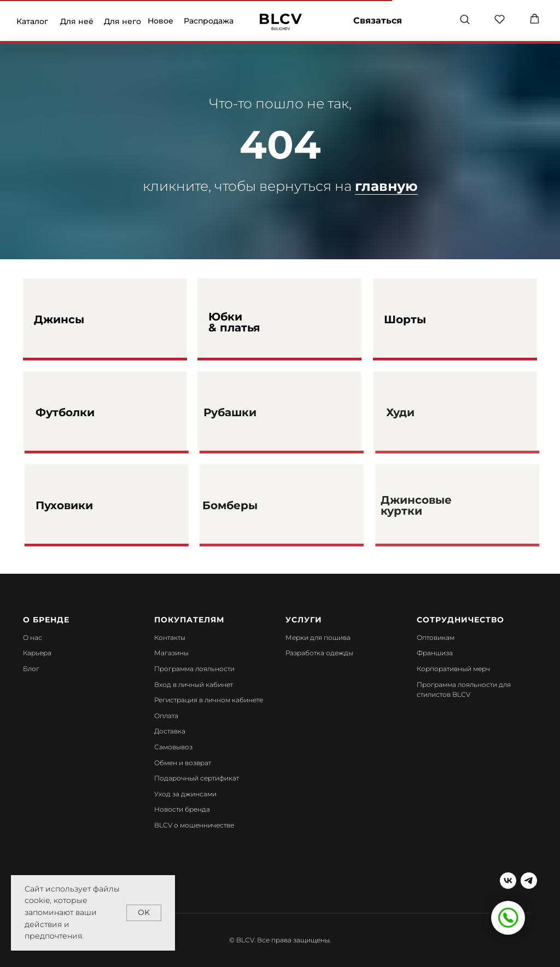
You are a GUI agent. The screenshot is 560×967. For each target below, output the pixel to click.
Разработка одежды (319, 653)
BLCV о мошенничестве (194, 825)
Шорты (405, 319)
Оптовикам (436, 637)
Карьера (37, 653)
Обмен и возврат (183, 763)
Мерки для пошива (318, 637)
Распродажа (209, 21)
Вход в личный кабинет (194, 685)
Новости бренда (182, 809)
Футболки (95, 412)
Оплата (166, 716)
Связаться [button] (378, 21)
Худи (424, 412)
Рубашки (257, 412)
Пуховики (94, 505)
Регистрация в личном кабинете (209, 700)
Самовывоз (173, 747)
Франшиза (435, 653)
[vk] (508, 881)
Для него (122, 21)
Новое (161, 21)
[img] (281, 22)
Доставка (170, 731)
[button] (465, 19)
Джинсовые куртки (440, 505)
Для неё (77, 21)
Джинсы (59, 319)
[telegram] (529, 881)
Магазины (171, 653)
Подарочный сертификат (197, 778)
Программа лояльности (194, 669)
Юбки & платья (234, 322)
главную (386, 186)
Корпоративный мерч (453, 669)
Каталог (32, 21)
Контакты (170, 637)
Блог (31, 669)
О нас (33, 637)
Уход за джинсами (185, 794)
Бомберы (257, 505)
